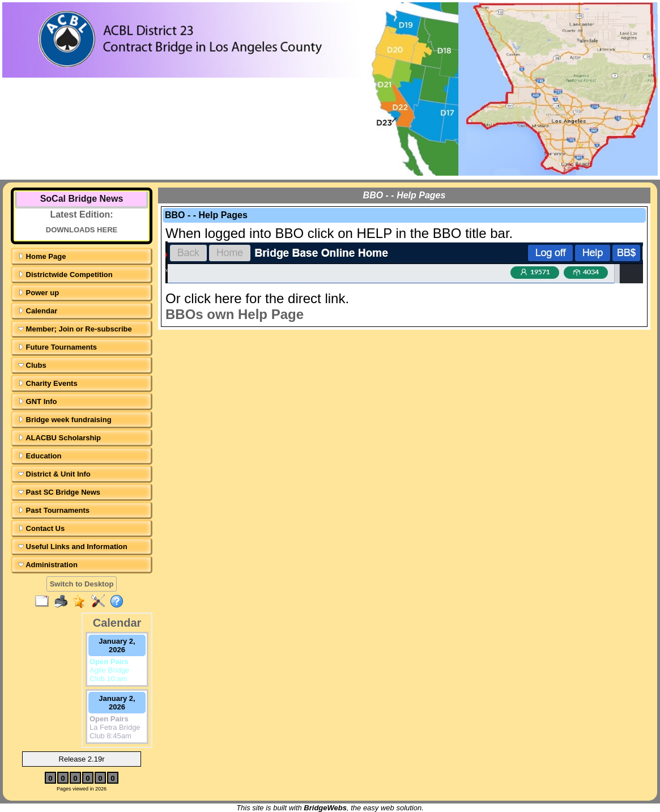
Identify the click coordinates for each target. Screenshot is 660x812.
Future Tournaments (58, 347)
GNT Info (38, 401)
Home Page (42, 256)
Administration (48, 565)
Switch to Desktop (82, 584)
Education (40, 456)
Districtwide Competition (65, 275)
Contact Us (41, 528)
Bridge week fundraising (65, 420)
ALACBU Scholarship (59, 438)
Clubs (32, 365)
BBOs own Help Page (235, 314)
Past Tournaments (54, 510)
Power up (39, 293)
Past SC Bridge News (59, 492)
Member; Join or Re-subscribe (75, 329)
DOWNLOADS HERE (82, 230)
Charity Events (48, 383)
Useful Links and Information (73, 547)
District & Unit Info (54, 474)
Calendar (38, 311)
